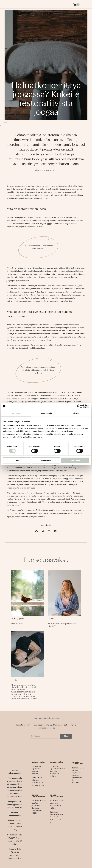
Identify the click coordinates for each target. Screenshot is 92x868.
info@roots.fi (13, 802)
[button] (37, 531)
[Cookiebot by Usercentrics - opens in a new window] (79, 406)
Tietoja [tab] (76, 413)
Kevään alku (17, 624)
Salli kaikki (75, 460)
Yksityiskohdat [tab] (46, 413)
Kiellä (17, 460)
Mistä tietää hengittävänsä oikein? (62, 625)
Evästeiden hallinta (15, 858)
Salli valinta (46, 460)
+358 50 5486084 (15, 808)
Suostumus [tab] (16, 413)
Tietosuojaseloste (15, 849)
